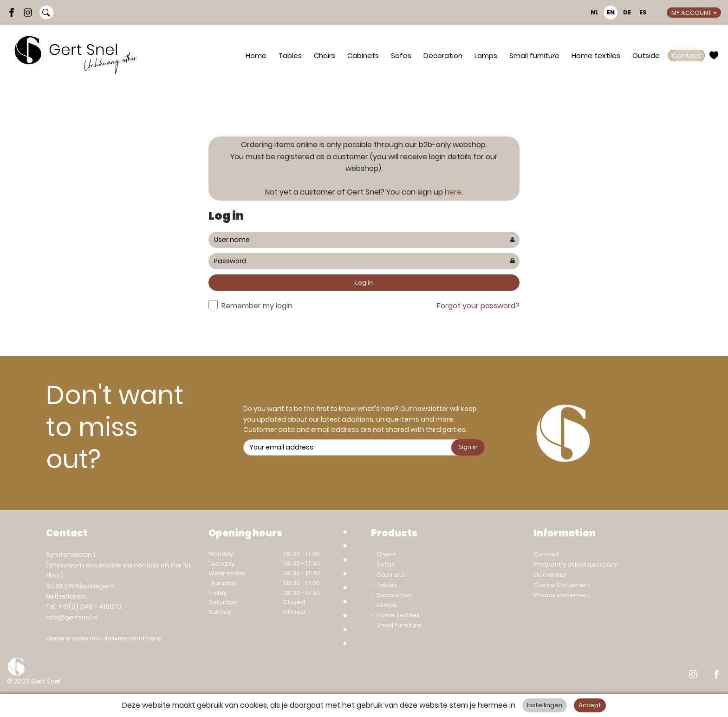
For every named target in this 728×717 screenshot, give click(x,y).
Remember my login (257, 306)
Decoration (443, 55)
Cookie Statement (562, 585)
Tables (290, 55)
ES (643, 12)
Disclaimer (550, 575)
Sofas (401, 55)
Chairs (325, 55)
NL (595, 12)
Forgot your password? (478, 306)
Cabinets (363, 55)
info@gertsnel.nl (72, 617)
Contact (686, 55)
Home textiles (596, 55)
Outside (646, 55)
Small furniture (534, 55)
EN (611, 12)
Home (256, 55)
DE (627, 12)
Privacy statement (562, 595)
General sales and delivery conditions (104, 638)
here (453, 192)
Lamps (486, 55)
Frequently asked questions (576, 564)
